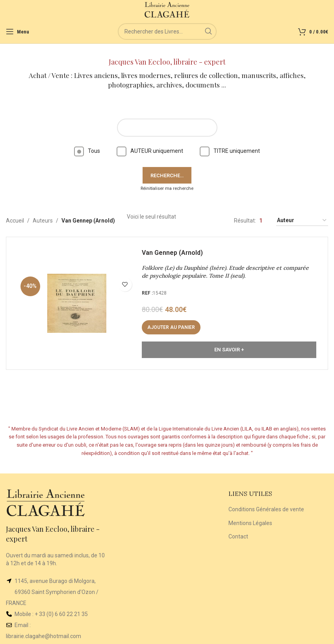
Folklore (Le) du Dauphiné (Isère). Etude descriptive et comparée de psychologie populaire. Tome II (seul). (226, 273)
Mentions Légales (250, 523)
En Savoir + (229, 350)
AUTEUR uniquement (150, 151)
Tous (87, 151)
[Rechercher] (167, 32)
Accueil (15, 221)
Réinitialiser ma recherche (167, 188)
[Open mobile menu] (18, 32)
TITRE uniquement (230, 151)
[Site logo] (167, 9)
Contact (238, 536)
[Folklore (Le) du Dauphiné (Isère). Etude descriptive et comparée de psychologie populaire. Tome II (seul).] (77, 304)
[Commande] (302, 221)
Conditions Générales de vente (266, 509)
